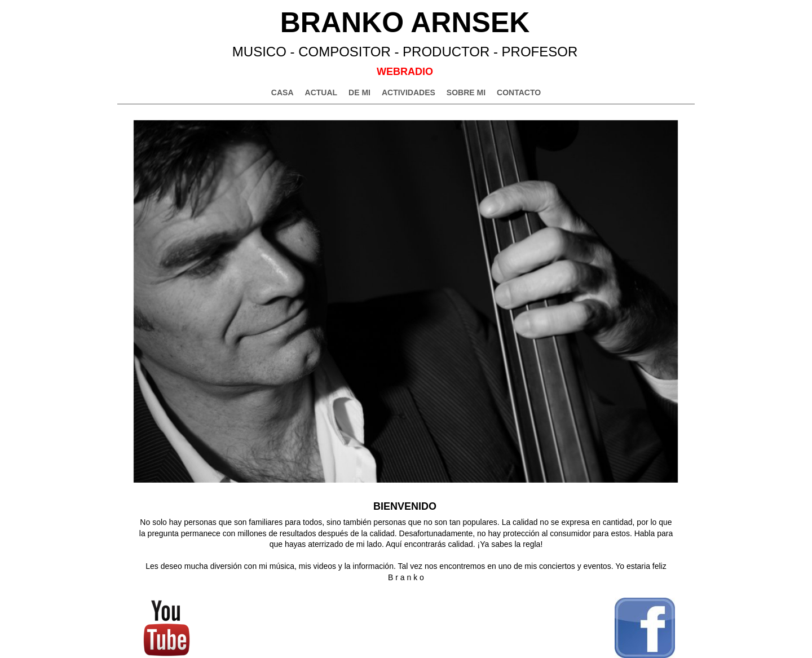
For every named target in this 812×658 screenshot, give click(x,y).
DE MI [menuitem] (359, 92)
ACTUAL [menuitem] (321, 92)
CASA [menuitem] (283, 92)
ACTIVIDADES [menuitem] (409, 92)
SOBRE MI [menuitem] (466, 92)
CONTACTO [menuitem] (519, 92)
